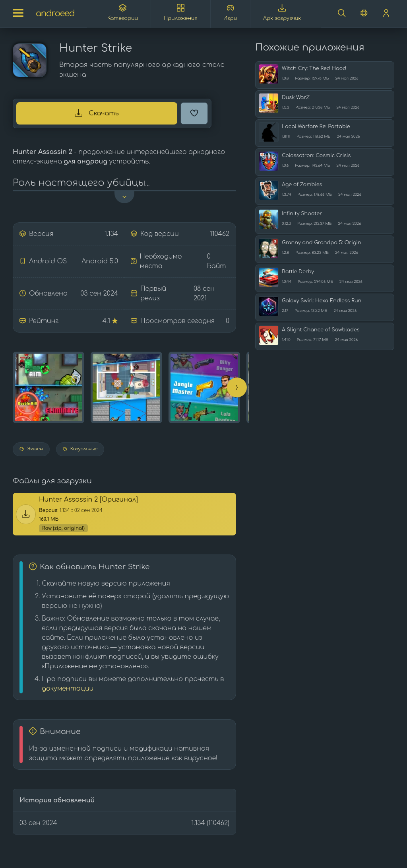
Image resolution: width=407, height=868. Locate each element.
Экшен (31, 449)
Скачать (97, 113)
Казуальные (80, 449)
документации (68, 689)
